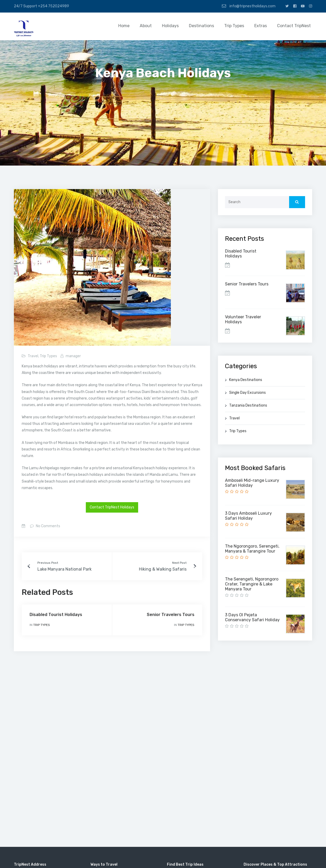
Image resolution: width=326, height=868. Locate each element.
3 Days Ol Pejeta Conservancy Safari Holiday (252, 617)
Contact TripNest (294, 26)
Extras (261, 26)
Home (124, 26)
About (146, 26)
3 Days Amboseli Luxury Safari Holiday (248, 516)
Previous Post (48, 563)
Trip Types (234, 26)
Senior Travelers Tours (171, 615)
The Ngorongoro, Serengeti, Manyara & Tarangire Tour (252, 549)
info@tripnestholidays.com (249, 6)
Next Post (179, 563)
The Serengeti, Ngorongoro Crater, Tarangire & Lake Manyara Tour (252, 584)
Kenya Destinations (246, 380)
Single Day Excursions (248, 393)
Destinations (201, 26)
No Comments (48, 526)
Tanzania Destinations (248, 405)
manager (73, 356)
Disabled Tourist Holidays (56, 615)
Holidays (170, 26)
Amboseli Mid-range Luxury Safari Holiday (252, 483)
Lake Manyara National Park (64, 569)
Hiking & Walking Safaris (163, 569)
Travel (33, 356)
